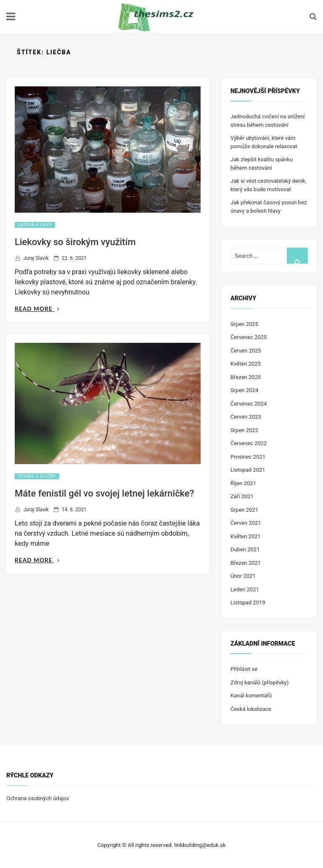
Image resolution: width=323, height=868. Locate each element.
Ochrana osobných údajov (38, 798)
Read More (37, 308)
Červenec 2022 (249, 443)
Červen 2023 (246, 417)
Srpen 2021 (244, 510)
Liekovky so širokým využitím (75, 242)
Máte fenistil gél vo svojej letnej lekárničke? (104, 493)
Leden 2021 (245, 589)
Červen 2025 (246, 351)
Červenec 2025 (249, 337)
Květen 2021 (246, 536)
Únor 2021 (243, 576)
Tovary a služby (37, 476)
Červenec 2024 (249, 404)
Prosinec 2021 (248, 457)
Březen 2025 (246, 377)
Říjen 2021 (243, 483)
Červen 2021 (246, 523)
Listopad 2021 (248, 470)
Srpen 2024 (244, 390)
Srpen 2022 (244, 430)
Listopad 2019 (248, 602)
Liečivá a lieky (35, 225)
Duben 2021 (245, 549)
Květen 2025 (246, 364)
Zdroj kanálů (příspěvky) (259, 682)
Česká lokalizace (251, 709)
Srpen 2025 (244, 324)
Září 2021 (242, 496)
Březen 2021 (246, 563)
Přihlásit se (244, 669)
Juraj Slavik (36, 258)
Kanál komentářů (251, 696)
